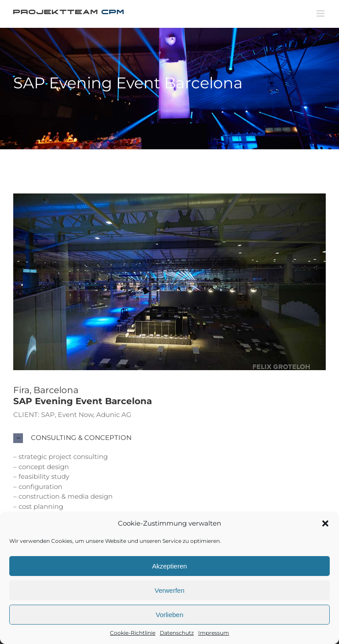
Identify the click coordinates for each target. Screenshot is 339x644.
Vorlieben (170, 615)
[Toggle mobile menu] (321, 13)
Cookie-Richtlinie (133, 633)
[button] (325, 523)
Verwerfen (169, 590)
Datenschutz (177, 633)
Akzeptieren (169, 566)
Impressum (214, 633)
